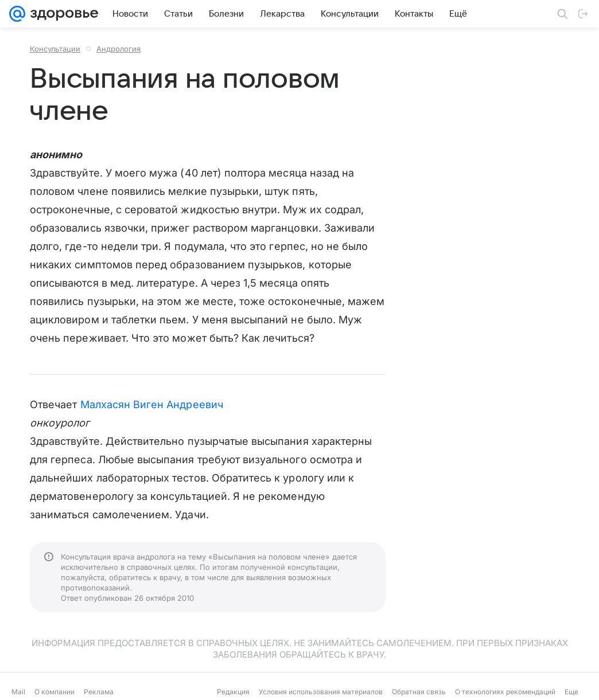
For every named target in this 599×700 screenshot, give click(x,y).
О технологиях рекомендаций (505, 692)
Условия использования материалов (321, 692)
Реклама (99, 692)
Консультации (55, 49)
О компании (55, 692)
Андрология (118, 49)
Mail (18, 692)
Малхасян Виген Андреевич (152, 404)
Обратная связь (419, 692)
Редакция (233, 692)
